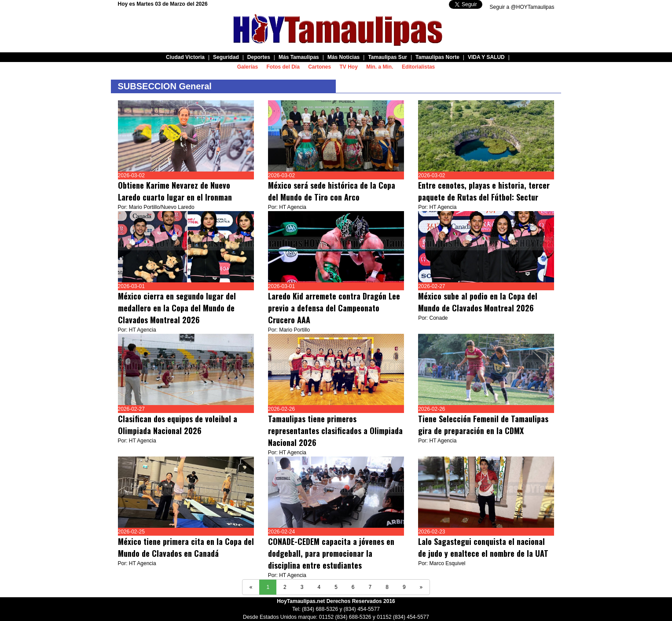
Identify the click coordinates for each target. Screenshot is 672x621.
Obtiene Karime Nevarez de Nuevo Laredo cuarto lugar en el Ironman (175, 191)
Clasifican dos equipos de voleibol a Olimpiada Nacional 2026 (178, 425)
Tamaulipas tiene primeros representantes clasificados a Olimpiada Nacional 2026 (335, 431)
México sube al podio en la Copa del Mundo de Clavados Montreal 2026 (478, 302)
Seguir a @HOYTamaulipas (522, 7)
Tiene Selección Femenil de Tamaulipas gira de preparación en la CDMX (483, 425)
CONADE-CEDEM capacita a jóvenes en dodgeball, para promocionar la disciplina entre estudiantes (331, 553)
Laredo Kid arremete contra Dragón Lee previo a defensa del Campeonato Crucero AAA (334, 308)
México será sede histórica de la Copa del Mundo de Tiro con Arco (332, 191)
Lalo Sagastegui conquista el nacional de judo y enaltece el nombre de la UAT (483, 547)
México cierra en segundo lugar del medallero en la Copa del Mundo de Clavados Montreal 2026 (177, 308)
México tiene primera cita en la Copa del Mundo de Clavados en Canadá (186, 547)
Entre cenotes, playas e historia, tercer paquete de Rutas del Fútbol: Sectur (484, 191)
